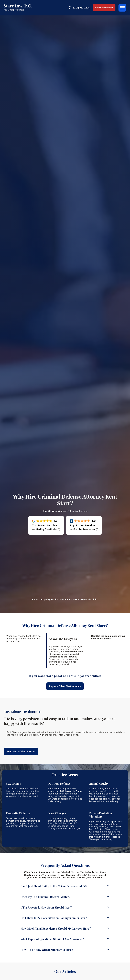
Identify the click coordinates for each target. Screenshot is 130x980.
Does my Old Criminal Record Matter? (45, 897)
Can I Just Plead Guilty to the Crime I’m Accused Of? (54, 886)
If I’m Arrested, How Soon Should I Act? (46, 907)
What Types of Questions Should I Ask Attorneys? (52, 939)
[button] (122, 8)
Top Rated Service (45, 525)
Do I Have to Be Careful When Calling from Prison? (54, 918)
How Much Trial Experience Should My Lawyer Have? (56, 928)
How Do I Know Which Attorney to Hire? (47, 950)
